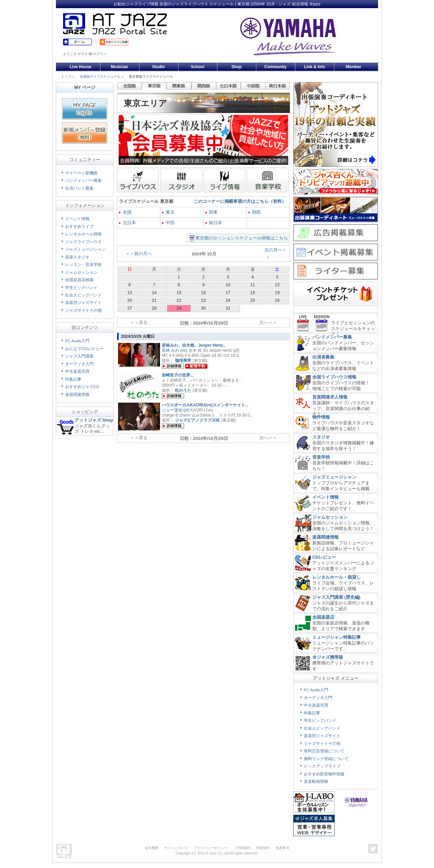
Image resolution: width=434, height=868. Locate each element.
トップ (66, 76)
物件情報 (321, 417)
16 (203, 293)
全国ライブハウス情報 (334, 377)
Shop (237, 67)
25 (253, 300)
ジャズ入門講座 (79, 356)
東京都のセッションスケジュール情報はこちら (242, 238)
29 (179, 308)
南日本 (214, 223)
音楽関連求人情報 (330, 397)
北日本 (127, 223)
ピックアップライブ (322, 766)
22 (179, 300)
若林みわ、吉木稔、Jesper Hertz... (194, 345)
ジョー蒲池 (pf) (175, 410)
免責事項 (282, 848)
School (197, 67)
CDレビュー (324, 557)
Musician (120, 67)
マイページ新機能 (81, 173)
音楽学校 (321, 457)
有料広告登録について (324, 751)
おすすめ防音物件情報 (324, 774)
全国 (125, 212)
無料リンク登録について (326, 759)
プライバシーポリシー (211, 848)
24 (228, 300)
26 (277, 300)
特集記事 (73, 379)
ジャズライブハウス (83, 242)
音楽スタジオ (77, 257)
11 (253, 285)
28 (154, 308)
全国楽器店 (323, 617)
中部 (168, 223)
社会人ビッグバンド (83, 295)
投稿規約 (263, 848)
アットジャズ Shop (94, 420)
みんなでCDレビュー (84, 349)
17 (228, 293)
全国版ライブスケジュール (100, 76)
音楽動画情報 (316, 782)
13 (130, 293)
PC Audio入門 (77, 341)
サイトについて (176, 848)
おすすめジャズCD (82, 387)
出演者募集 (323, 357)
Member (353, 67)
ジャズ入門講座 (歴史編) (336, 597)
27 (130, 308)
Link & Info (315, 67)
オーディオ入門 (79, 364)
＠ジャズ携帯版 (328, 657)
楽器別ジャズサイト (83, 303)
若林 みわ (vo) (174, 350)
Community (276, 67)
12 (277, 285)
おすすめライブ (79, 227)
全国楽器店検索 (79, 280)
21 (154, 300)
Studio (159, 67)
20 (130, 300)
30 (203, 308)
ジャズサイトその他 (83, 310)
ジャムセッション (81, 272)
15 (179, 293)
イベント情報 (77, 219)
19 (277, 293)
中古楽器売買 (77, 371)
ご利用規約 (242, 848)
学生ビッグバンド (81, 288)
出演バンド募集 (79, 188)
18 (253, 293)
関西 (255, 212)
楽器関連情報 (77, 394)
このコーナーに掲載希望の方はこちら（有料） (240, 201)
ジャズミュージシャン (85, 249)
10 (228, 285)
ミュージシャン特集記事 (337, 637)
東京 (168, 212)
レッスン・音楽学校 (83, 265)
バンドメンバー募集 (83, 180)
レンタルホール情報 (83, 234)
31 (228, 308)
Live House (80, 67)
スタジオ (321, 437)
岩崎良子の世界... (178, 375)
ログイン (100, 54)
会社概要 (152, 848)
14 (154, 293)
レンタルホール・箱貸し (337, 577)
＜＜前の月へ (139, 254)
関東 (212, 212)
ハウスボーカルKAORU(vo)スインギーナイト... (205, 405)
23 (203, 300)
